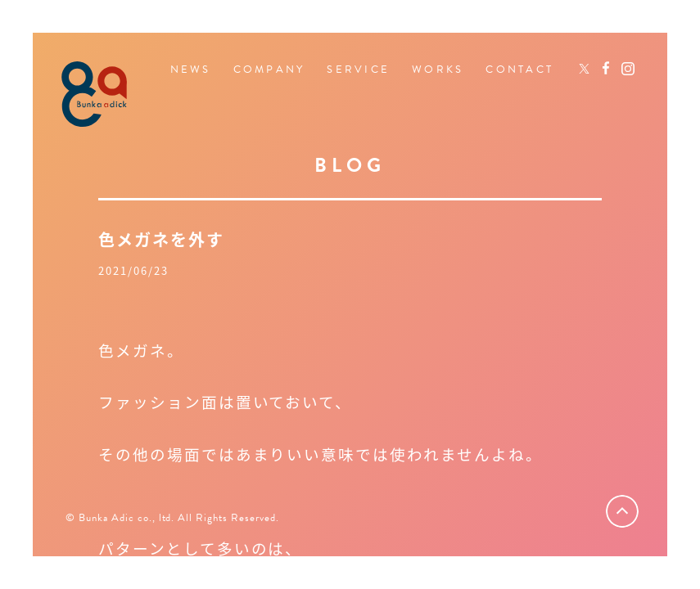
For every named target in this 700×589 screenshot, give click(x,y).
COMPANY (269, 70)
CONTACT (519, 70)
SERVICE (358, 70)
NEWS (191, 70)
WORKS (438, 70)
